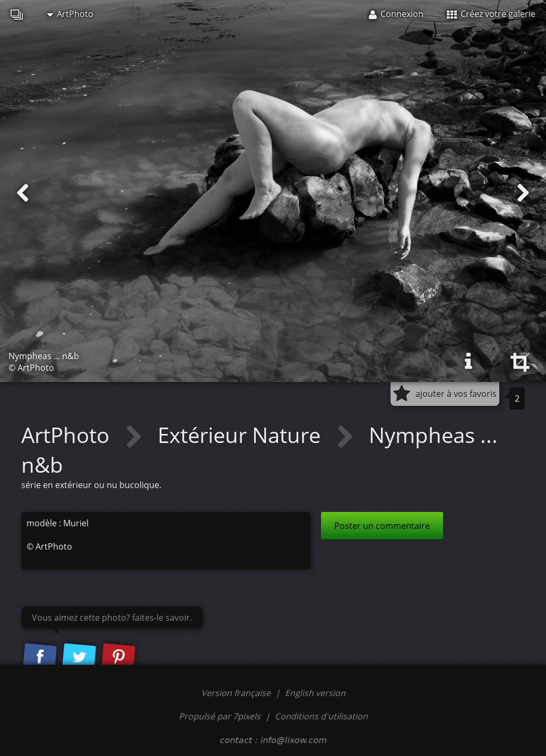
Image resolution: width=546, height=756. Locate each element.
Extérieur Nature (242, 435)
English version (315, 693)
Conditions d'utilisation (321, 716)
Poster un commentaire (382, 526)
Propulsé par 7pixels (220, 716)
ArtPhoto (70, 14)
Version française (237, 693)
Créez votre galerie (491, 14)
